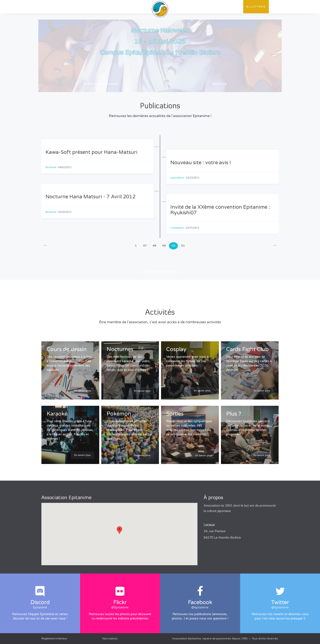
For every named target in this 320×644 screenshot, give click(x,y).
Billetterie (256, 7)
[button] (119, 530)
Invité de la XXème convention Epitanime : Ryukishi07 (220, 210)
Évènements (115, 7)
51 (183, 246)
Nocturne (51, 167)
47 (145, 246)
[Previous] (45, 246)
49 (164, 246)
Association (177, 178)
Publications (87, 7)
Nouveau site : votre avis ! (201, 163)
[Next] (275, 246)
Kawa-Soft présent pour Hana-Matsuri (91, 152)
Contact (233, 7)
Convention (208, 7)
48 (154, 246)
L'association (57, 7)
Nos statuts (110, 639)
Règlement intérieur (54, 639)
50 (174, 246)
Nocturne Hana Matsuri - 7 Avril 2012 (91, 197)
